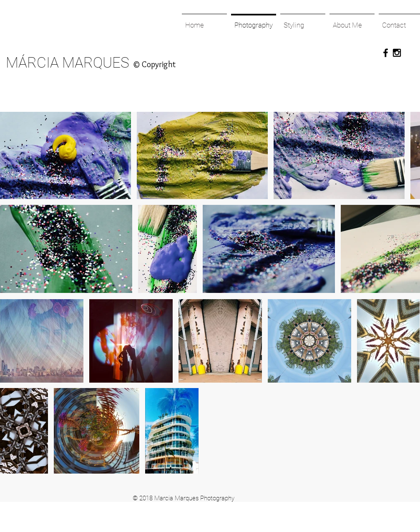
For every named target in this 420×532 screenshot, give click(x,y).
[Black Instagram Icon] (397, 53)
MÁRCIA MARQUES (68, 63)
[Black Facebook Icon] (386, 53)
